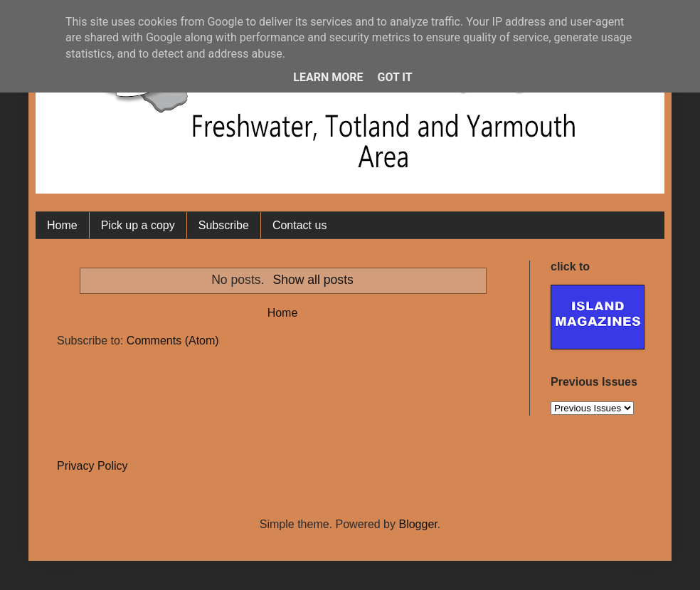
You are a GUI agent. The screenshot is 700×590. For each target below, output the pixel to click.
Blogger (418, 524)
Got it (394, 77)
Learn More (328, 77)
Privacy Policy (92, 466)
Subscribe (224, 225)
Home (62, 225)
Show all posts (313, 280)
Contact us (299, 225)
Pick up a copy (138, 225)
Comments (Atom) (173, 341)
